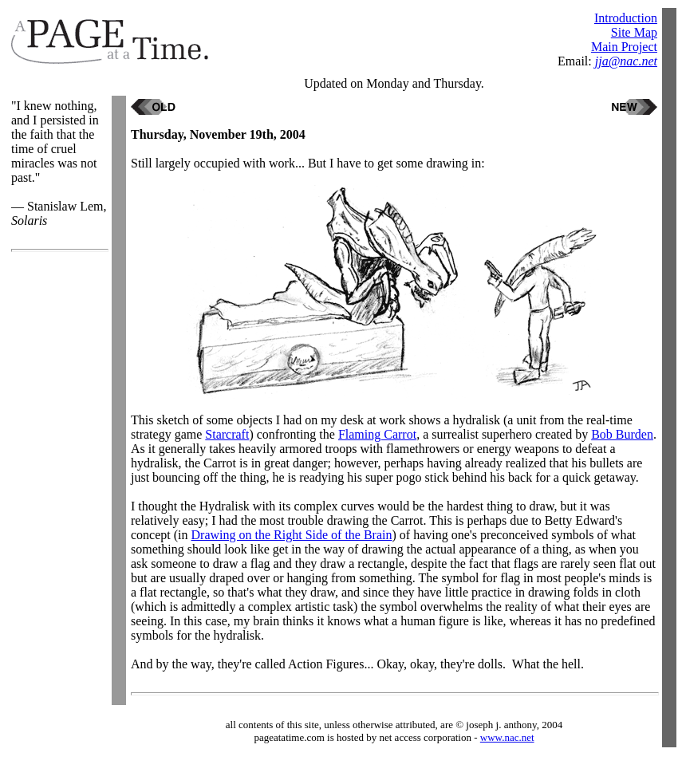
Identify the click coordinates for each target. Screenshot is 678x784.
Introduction (626, 18)
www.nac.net (507, 737)
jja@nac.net (626, 61)
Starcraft (227, 434)
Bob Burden (622, 434)
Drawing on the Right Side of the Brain (292, 535)
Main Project (624, 47)
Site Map (634, 32)
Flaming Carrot (377, 434)
